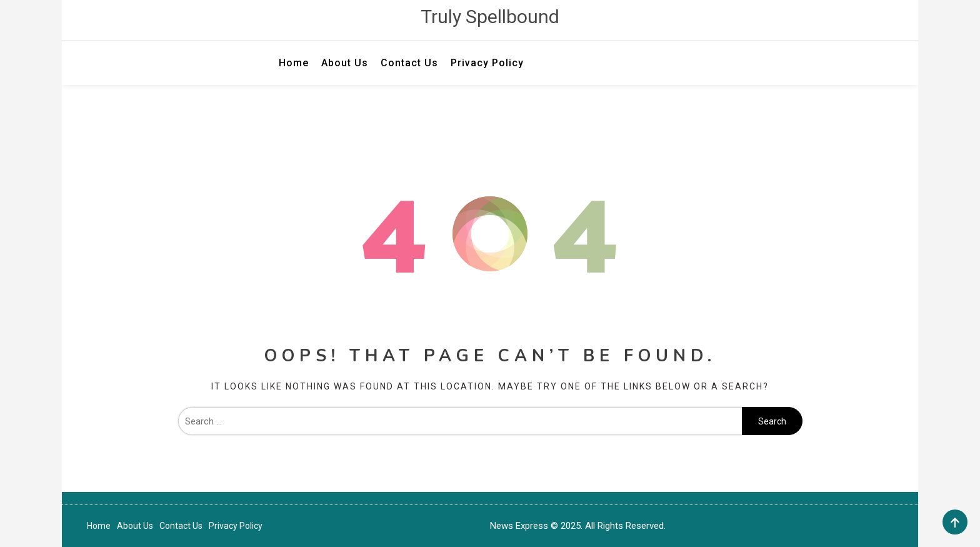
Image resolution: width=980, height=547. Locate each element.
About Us (345, 63)
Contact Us (409, 63)
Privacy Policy (487, 63)
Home (294, 63)
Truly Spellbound (490, 17)
